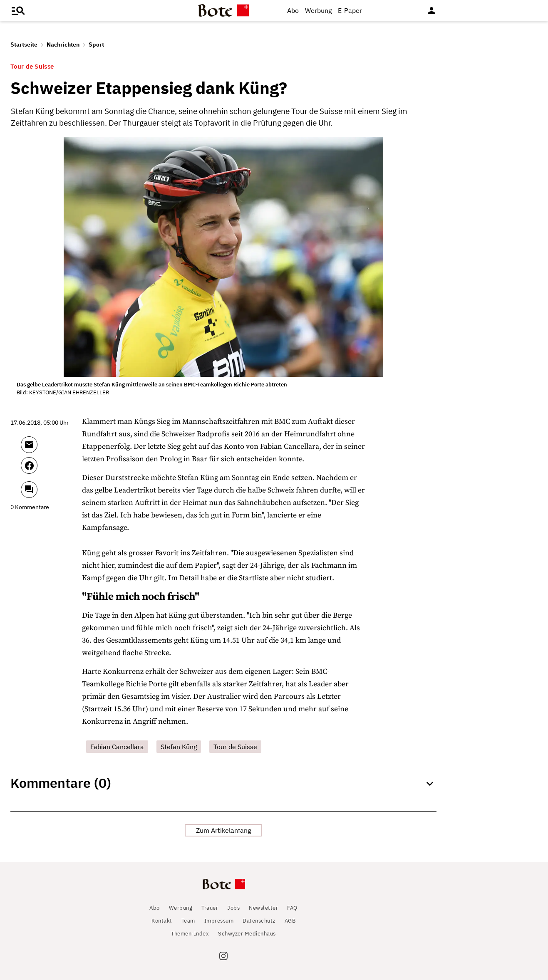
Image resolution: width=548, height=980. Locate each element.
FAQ (292, 908)
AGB (290, 921)
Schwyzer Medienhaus (247, 934)
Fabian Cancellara (117, 747)
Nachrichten (63, 45)
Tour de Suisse (235, 747)
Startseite (24, 45)
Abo (293, 10)
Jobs (233, 908)
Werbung (318, 10)
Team (188, 921)
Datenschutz (259, 921)
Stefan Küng (179, 747)
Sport (96, 45)
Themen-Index (190, 934)
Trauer (210, 908)
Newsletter (263, 908)
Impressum (219, 921)
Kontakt (162, 921)
